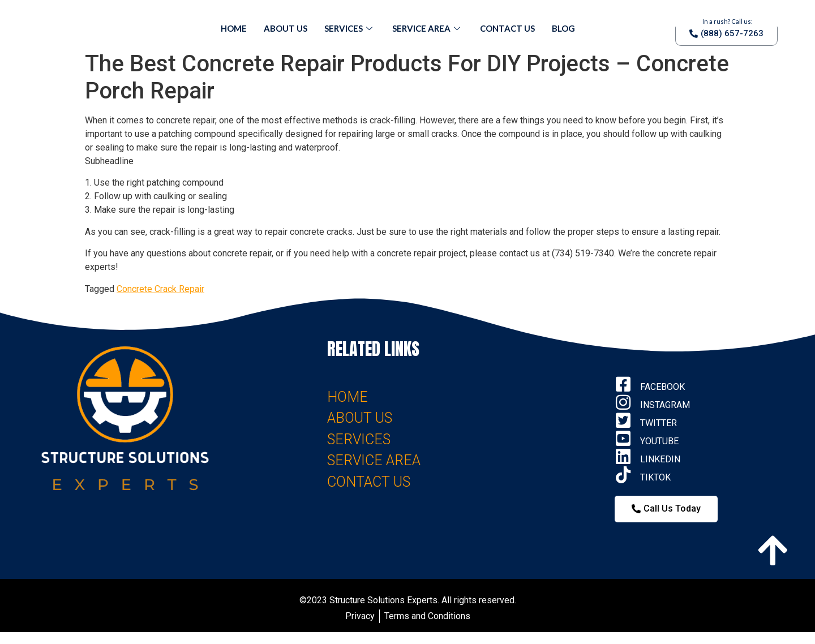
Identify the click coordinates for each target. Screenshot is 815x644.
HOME (348, 397)
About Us (286, 28)
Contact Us (507, 28)
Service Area (428, 28)
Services (350, 28)
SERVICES (359, 439)
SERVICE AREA (374, 460)
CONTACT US (369, 482)
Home (234, 28)
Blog (563, 28)
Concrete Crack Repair (160, 289)
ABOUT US (360, 418)
